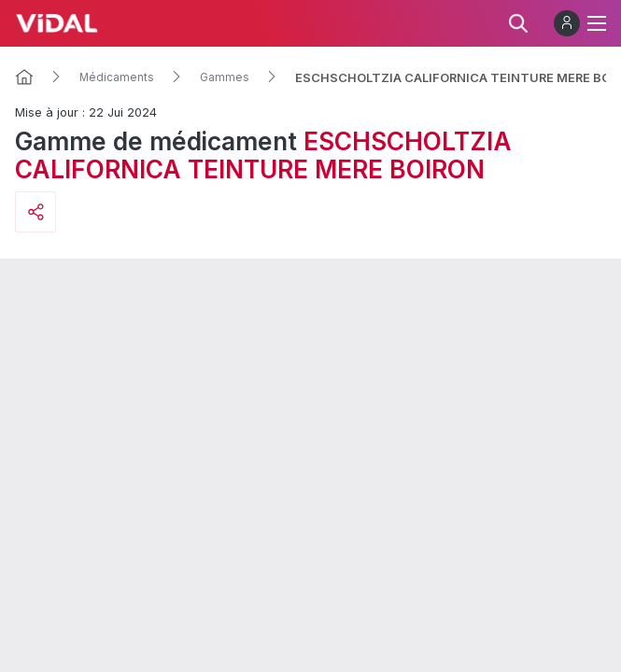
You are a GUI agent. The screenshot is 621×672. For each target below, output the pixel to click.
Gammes (225, 77)
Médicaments (117, 77)
